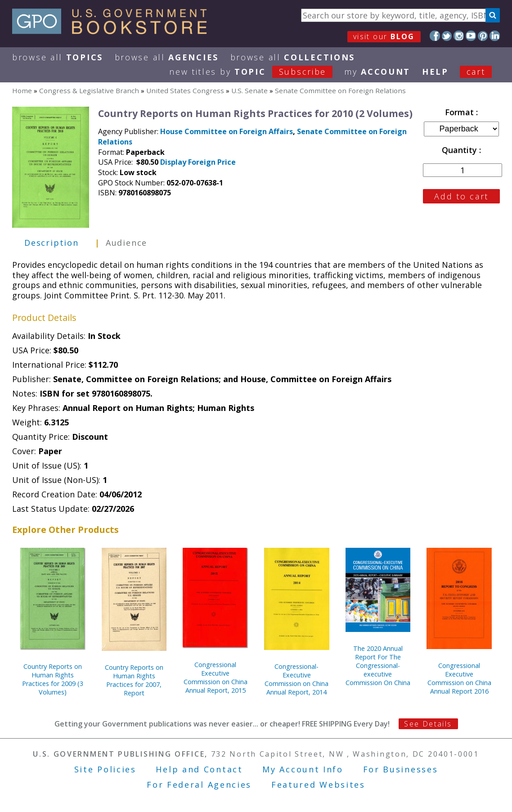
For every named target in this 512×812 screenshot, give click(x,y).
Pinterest (483, 36)
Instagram (459, 36)
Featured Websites (318, 785)
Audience (126, 243)
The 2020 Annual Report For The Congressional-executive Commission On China (378, 665)
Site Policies (105, 769)
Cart (476, 72)
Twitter (447, 36)
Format (460, 112)
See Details (428, 724)
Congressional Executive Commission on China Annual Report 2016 (459, 678)
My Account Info (303, 769)
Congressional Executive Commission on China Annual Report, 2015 (216, 677)
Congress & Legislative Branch (89, 90)
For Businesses (401, 769)
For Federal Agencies (199, 785)
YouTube (471, 36)
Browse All (58, 57)
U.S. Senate (249, 90)
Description (52, 243)
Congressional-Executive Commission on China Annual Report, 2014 (296, 679)
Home (22, 90)
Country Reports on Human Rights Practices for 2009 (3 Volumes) (53, 679)
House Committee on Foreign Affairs (227, 131)
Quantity (460, 150)
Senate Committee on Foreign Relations (340, 90)
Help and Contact (199, 769)
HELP (435, 72)
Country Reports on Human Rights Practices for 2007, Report (134, 680)
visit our (384, 36)
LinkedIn (495, 36)
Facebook (435, 36)
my (377, 72)
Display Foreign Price (198, 162)
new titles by (257, 72)
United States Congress (185, 90)
